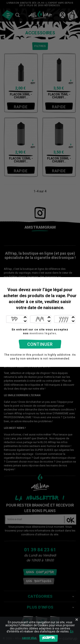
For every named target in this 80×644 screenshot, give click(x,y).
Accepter (49, 638)
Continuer (40, 344)
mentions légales (43, 333)
